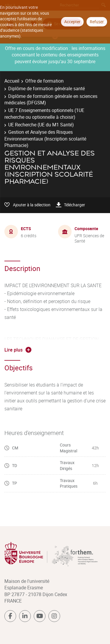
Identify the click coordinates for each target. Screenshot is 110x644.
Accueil (12, 81)
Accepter (72, 22)
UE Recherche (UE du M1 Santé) (41, 125)
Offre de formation (44, 81)
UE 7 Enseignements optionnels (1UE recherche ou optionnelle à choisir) (44, 113)
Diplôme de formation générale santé (46, 88)
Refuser (97, 22)
